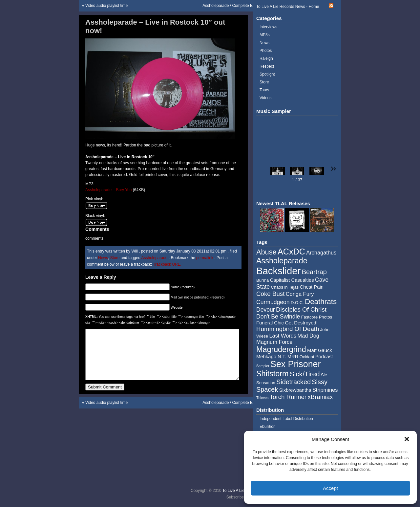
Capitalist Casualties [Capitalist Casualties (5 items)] (292, 280)
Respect (267, 66)
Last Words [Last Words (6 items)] (283, 336)
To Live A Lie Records (241, 491)
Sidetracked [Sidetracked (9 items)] (294, 382)
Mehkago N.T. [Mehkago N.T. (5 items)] (271, 357)
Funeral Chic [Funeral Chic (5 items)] (270, 323)
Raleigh (266, 58)
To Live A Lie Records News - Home (288, 7)
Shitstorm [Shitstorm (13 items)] (273, 374)
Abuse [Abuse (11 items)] (266, 252)
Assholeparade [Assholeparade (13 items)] (282, 261)
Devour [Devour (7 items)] (266, 310)
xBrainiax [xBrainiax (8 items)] (320, 397)
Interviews (268, 27)
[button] (407, 439)
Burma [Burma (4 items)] (262, 280)
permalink (205, 258)
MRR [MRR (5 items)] (293, 357)
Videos (265, 98)
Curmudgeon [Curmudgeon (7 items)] (273, 302)
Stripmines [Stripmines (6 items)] (325, 390)
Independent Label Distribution (286, 419)
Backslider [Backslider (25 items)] (278, 271)
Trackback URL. (167, 264)
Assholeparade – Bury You (109, 190)
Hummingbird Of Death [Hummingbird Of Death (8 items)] (288, 329)
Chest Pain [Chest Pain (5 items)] (312, 287)
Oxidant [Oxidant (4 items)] (307, 357)
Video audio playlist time (106, 6)
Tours (264, 90)
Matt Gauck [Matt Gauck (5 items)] (320, 350)
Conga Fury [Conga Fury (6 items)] (300, 294)
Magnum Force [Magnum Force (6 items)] (274, 342)
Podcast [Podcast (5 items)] (324, 357)
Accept (330, 488)
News (103, 258)
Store (115, 258)
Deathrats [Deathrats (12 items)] (321, 302)
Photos (266, 51)
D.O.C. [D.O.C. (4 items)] (297, 303)
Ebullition (268, 427)
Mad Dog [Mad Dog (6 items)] (308, 336)
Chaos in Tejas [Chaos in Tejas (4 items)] (285, 287)
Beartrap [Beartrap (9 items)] (314, 272)
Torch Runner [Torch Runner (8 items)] (288, 397)
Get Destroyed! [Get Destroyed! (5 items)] (301, 323)
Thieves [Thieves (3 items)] (262, 398)
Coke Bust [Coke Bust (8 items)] (270, 294)
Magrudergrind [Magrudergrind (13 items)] (281, 349)
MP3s (265, 35)
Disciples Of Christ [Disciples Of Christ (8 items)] (301, 309)
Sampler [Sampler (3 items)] (263, 366)
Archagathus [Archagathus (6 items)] (321, 253)
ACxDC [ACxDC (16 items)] (291, 252)
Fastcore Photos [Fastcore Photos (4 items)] (317, 317)
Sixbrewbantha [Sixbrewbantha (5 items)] (295, 390)
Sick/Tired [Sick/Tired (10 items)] (305, 374)
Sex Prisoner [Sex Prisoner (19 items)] (295, 364)
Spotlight (267, 74)
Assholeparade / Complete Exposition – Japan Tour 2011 (252, 6)
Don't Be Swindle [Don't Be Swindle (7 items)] (278, 317)
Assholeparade (154, 258)
